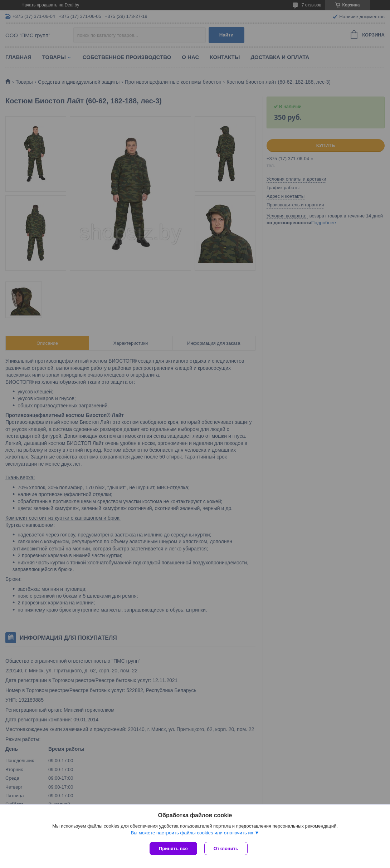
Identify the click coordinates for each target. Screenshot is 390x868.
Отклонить (226, 849)
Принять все (173, 849)
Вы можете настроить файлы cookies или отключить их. (192, 833)
